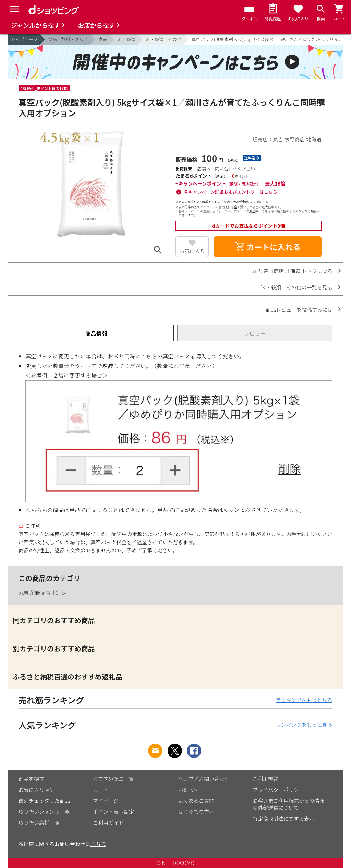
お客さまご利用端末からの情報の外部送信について (289, 804)
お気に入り (192, 251)
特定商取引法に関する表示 (283, 818)
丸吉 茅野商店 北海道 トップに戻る (292, 271)
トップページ (24, 39)
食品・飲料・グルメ (68, 39)
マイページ (106, 801)
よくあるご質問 (196, 801)
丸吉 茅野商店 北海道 (43, 592)
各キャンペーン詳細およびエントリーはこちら (231, 192)
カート (101, 790)
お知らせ (189, 790)
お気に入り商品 (37, 790)
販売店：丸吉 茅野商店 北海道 (287, 139)
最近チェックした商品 (44, 801)
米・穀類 (126, 39)
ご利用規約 (265, 779)
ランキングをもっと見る (304, 700)
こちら (98, 844)
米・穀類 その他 (164, 39)
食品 (103, 39)
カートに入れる (268, 247)
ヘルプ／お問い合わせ (204, 779)
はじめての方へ (196, 812)
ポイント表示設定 (113, 812)
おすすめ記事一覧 (113, 779)
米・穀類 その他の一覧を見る (296, 287)
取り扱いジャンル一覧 (44, 812)
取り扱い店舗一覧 (39, 823)
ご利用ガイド (108, 823)
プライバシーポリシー (278, 790)
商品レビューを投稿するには (299, 310)
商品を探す (31, 779)
